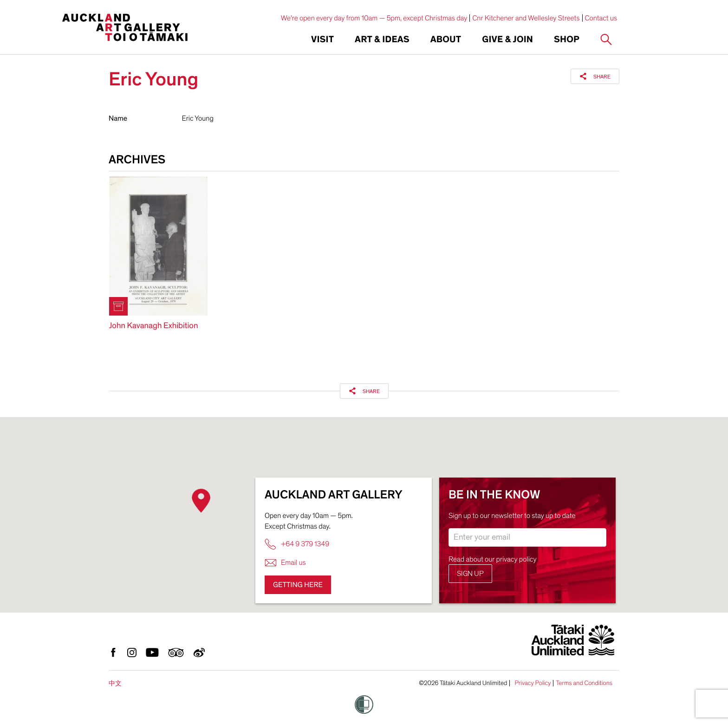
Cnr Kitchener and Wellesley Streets (526, 18)
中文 (115, 683)
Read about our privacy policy (493, 559)
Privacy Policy (533, 683)
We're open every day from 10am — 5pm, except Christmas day (374, 18)
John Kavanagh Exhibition (153, 326)
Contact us (601, 18)
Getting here (298, 585)
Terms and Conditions (584, 683)
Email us (285, 563)
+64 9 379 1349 (297, 544)
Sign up (470, 574)
